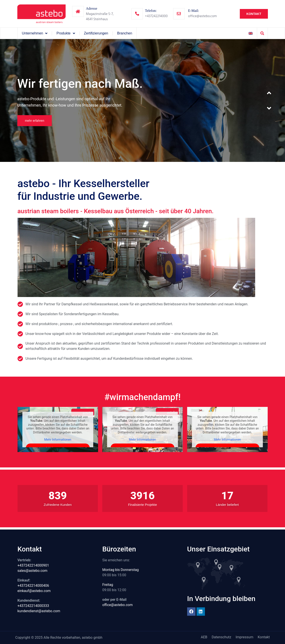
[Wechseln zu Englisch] (251, 33)
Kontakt (264, 637)
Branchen (125, 33)
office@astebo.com (202, 16)
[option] (142, 100)
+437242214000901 (33, 565)
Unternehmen (35, 33)
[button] (262, 33)
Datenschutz (221, 637)
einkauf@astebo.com (34, 591)
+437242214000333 (33, 606)
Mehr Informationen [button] (58, 440)
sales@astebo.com (33, 571)
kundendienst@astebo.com (39, 611)
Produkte (66, 33)
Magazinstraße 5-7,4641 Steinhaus (100, 16)
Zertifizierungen (96, 33)
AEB (204, 637)
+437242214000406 (33, 586)
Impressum (245, 637)
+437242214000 (156, 16)
